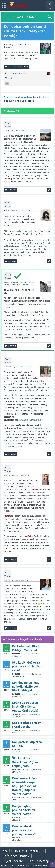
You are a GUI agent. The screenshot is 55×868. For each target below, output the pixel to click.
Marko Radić (18, 772)
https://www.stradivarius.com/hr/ (28, 420)
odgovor (15, 130)
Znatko (7, 851)
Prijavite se (11, 97)
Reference (10, 856)
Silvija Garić (16, 752)
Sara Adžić (18, 820)
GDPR (31, 861)
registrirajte (28, 97)
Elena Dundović (19, 676)
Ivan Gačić (15, 733)
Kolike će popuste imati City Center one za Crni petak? (25, 707)
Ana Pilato (24, 74)
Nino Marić (18, 800)
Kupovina (35, 654)
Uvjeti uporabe (13, 861)
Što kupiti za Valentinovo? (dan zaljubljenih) (25, 762)
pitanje (15, 45)
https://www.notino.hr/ (38, 428)
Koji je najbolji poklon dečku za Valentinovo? (24, 810)
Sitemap (43, 861)
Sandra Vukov (25, 211)
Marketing (37, 851)
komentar (16, 74)
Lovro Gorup (16, 717)
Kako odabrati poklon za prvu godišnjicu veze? (24, 830)
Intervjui (21, 851)
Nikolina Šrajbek (26, 367)
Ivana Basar (18, 840)
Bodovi (25, 856)
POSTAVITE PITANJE (23, 17)
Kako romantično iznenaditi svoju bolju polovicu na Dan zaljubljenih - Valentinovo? (24, 786)
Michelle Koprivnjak (28, 282)
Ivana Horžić (25, 475)
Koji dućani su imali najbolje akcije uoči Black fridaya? (26, 687)
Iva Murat (24, 130)
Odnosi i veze (28, 45)
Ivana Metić (25, 580)
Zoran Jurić (8, 47)
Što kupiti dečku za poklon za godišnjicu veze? (27, 666)
